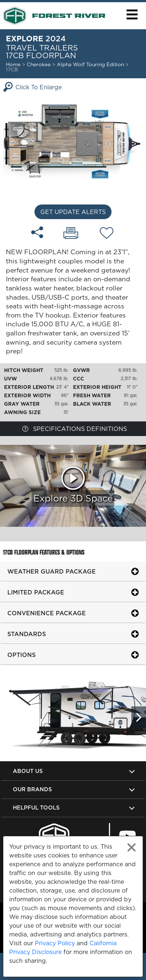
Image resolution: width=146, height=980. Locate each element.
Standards (27, 634)
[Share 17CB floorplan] (37, 232)
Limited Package (36, 592)
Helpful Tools (36, 808)
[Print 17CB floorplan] (71, 234)
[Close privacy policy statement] (132, 847)
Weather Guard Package (52, 571)
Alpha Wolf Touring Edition (91, 64)
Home (13, 64)
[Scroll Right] (139, 717)
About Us (28, 771)
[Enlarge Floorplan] (73, 141)
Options (21, 655)
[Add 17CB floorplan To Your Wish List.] (107, 234)
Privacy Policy (55, 943)
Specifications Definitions (75, 429)
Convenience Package (47, 613)
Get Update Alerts (73, 212)
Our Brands (32, 789)
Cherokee (39, 64)
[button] (132, 14)
